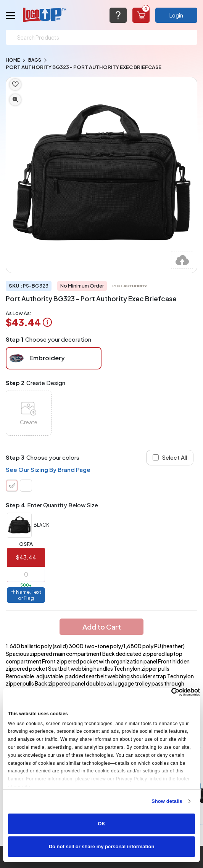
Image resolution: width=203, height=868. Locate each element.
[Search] (101, 37)
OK (101, 824)
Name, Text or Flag (26, 595)
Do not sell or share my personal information (102, 846)
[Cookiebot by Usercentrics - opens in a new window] (167, 692)
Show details (167, 801)
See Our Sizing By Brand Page (48, 469)
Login (176, 15)
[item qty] (26, 574)
